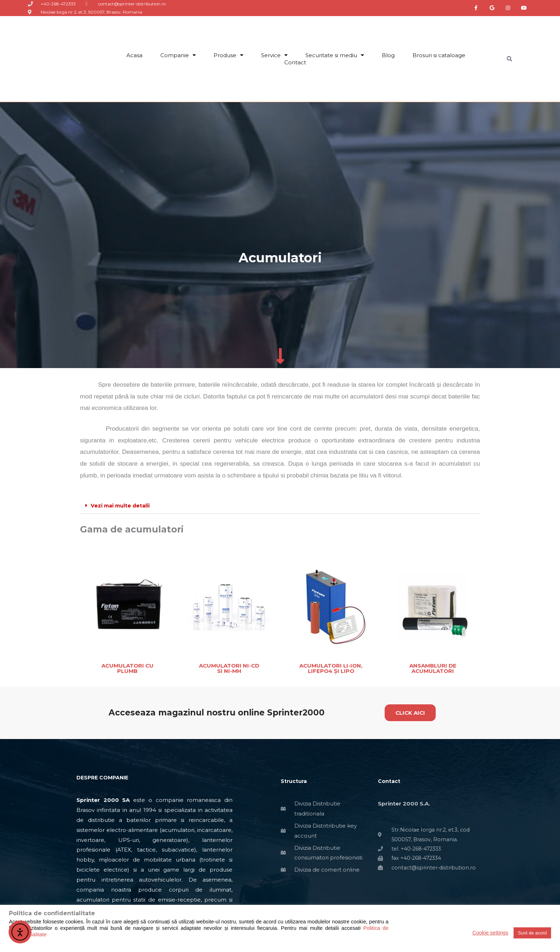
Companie (178, 55)
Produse (228, 55)
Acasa (134, 55)
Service (274, 55)
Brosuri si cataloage (439, 55)
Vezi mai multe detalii (121, 505)
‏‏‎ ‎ (325, 62)
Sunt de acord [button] (532, 933)
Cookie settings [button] (490, 933)
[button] (280, 506)
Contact (295, 62)
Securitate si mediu (335, 55)
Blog (388, 55)
